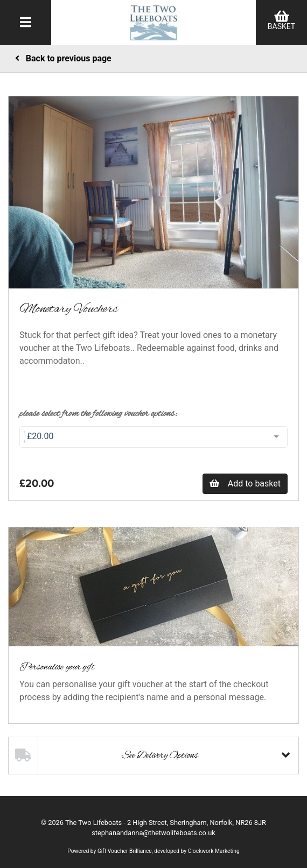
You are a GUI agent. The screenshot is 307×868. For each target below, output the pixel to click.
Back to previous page (63, 58)
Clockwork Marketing (214, 851)
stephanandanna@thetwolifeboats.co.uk (153, 833)
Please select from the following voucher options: (98, 414)
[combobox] (153, 437)
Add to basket (245, 484)
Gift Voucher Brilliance (125, 851)
